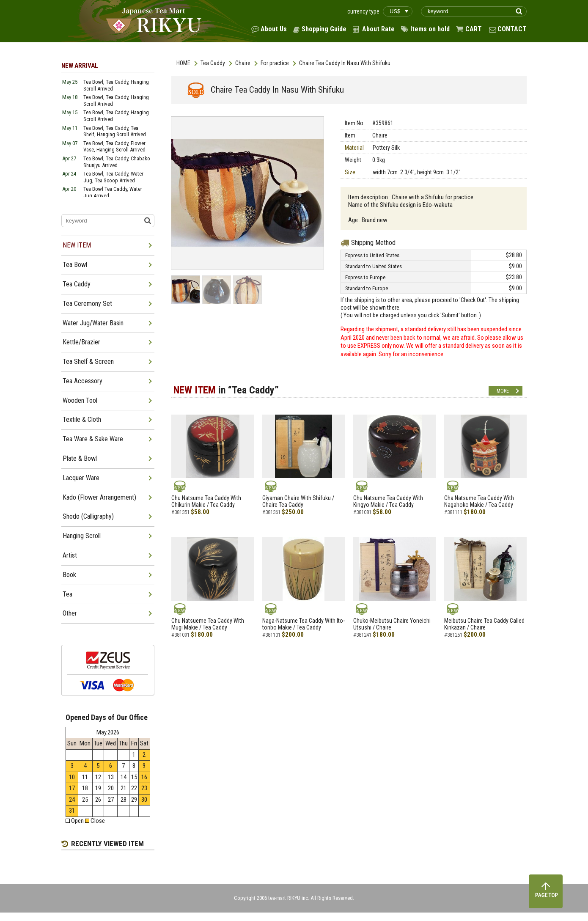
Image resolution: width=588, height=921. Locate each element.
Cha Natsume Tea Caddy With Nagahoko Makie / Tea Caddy (479, 502)
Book (69, 575)
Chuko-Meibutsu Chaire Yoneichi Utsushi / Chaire (392, 624)
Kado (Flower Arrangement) (99, 497)
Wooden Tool (80, 400)
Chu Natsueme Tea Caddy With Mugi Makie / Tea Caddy (208, 624)
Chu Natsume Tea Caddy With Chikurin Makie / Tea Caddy (206, 502)
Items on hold (430, 29)
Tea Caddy (213, 63)
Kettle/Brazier (81, 342)
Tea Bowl (75, 265)
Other (70, 613)
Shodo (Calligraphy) (88, 516)
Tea (67, 594)
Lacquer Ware (81, 478)
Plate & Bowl (80, 458)
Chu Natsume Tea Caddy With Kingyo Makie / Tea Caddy (388, 502)
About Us (274, 29)
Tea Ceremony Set (87, 304)
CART (474, 29)
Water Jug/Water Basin (93, 323)
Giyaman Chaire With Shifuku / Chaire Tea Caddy (298, 502)
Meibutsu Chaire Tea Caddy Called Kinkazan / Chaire (484, 624)
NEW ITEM (77, 245)
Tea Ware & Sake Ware (93, 439)
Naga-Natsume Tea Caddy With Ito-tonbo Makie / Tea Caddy (304, 624)
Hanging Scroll (82, 536)
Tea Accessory (82, 381)
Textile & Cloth (82, 419)
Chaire (243, 63)
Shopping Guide (324, 29)
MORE (503, 391)
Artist (70, 555)
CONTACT (512, 29)
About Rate (378, 29)
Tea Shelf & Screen (88, 362)
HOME (183, 63)
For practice (275, 63)
